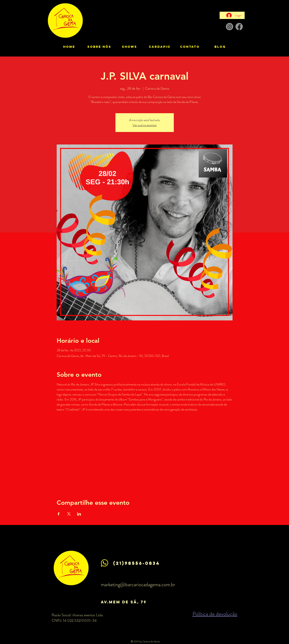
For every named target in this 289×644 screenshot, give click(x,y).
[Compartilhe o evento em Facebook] (59, 514)
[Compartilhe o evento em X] (69, 514)
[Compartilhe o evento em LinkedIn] (79, 514)
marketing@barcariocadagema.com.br (138, 585)
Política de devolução (215, 614)
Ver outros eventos (145, 125)
